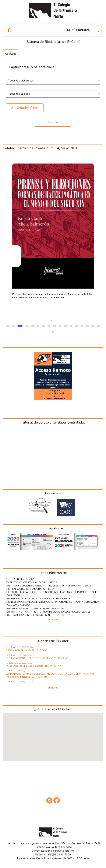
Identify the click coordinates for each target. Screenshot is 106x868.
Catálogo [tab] (11, 54)
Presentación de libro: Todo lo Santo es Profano (37, 658)
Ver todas (53, 619)
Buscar (53, 122)
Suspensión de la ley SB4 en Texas (26, 650)
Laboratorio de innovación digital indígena (34, 666)
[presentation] (52, 321)
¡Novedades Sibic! (25, 108)
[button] (8, 326)
